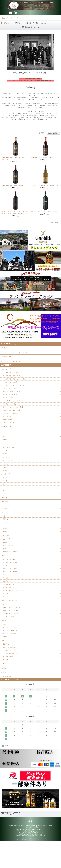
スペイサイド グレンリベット (13, 380)
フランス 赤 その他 (10, 580)
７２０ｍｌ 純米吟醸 (10, 653)
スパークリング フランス (12, 628)
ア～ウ (5, 489)
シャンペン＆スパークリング (11, 620)
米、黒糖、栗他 (8, 681)
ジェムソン (7, 474)
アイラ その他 (8, 403)
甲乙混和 (6, 684)
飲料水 (4, 693)
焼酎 (3, 664)
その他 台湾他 (8, 426)
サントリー (7, 437)
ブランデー (5, 515)
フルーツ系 (7, 555)
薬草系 (5, 559)
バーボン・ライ (7, 485)
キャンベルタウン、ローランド (13, 396)
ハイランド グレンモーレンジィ (14, 389)
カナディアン (6, 509)
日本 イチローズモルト (11, 419)
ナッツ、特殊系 (8, 562)
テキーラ (6, 544)
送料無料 (4, 348)
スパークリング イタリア (12, 631)
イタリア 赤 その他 (10, 590)
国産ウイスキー (7, 433)
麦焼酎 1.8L (7, 668)
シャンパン (7, 625)
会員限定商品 (7, 703)
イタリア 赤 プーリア (11, 587)
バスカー (6, 477)
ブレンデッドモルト (10, 429)
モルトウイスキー (7, 372)
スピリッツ (5, 526)
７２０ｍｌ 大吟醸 (10, 649)
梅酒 (4, 565)
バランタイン (7, 459)
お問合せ (36, 855)
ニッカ (5, 441)
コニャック (7, 519)
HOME (4, 18)
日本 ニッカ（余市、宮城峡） (13, 416)
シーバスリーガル (9, 456)
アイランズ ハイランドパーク (13, 406)
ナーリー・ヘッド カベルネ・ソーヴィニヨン (15, 186)
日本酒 (4, 642)
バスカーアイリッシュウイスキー (13, 364)
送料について (41, 852)
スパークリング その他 (11, 634)
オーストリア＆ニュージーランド (14, 610)
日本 (4, 616)
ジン (4, 530)
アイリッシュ (6, 466)
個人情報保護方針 (31, 852)
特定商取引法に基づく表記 (16, 852)
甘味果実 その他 (9, 638)
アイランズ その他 (10, 409)
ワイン (4, 573)
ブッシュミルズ (8, 471)
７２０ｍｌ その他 (10, 656)
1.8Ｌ (5, 646)
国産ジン (6, 534)
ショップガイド (27, 855)
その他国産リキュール (10, 568)
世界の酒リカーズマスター (11, 840)
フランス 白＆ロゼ (10, 583)
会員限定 (4, 699)
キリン (5, 444)
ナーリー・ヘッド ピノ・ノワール (42, 158)
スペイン (6, 596)
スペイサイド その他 (10, 386)
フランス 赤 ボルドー (11, 577)
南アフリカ (7, 613)
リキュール (5, 551)
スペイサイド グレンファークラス (15, 383)
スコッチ (4, 451)
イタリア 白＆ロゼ (10, 593)
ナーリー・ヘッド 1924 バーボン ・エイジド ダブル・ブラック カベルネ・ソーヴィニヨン (15, 213)
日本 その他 (7, 422)
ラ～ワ (5, 505)
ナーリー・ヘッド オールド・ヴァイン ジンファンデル (15, 158)
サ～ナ (5, 495)
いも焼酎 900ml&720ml (11, 678)
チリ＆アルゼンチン (10, 606)
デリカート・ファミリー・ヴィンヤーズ (15, 353)
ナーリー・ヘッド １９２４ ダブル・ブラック (45, 212)
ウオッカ (6, 537)
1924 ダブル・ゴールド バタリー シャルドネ (45, 186)
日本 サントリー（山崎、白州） (14, 413)
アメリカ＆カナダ (9, 603)
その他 (5, 447)
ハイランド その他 (10, 393)
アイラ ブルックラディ (11, 399)
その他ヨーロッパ (9, 600)
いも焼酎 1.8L (8, 674)
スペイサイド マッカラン (12, 376)
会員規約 (50, 852)
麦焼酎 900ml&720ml (10, 671)
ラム (4, 540)
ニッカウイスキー (7, 358)
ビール (4, 688)
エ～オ (5, 492)
